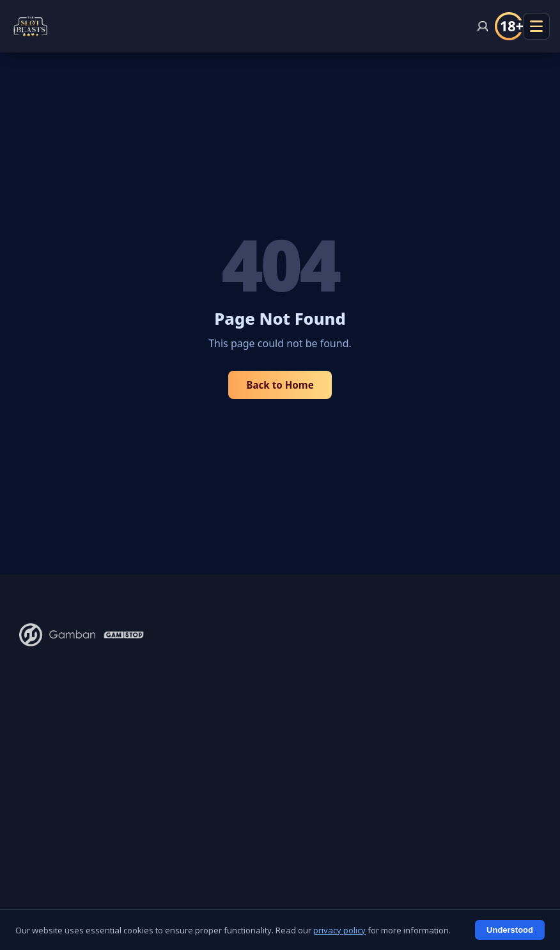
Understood (510, 930)
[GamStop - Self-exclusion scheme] (124, 635)
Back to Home (280, 385)
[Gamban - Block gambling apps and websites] (57, 635)
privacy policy (339, 930)
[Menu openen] (536, 26)
